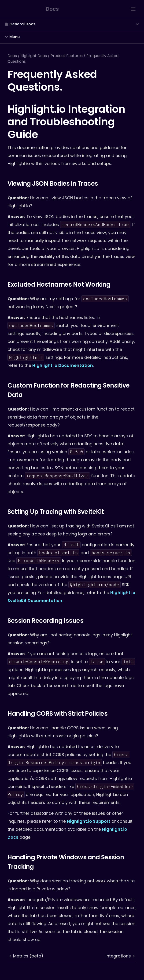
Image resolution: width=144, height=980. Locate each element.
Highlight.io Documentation (63, 365)
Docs (12, 56)
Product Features (67, 56)
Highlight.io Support (89, 821)
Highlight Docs (34, 56)
